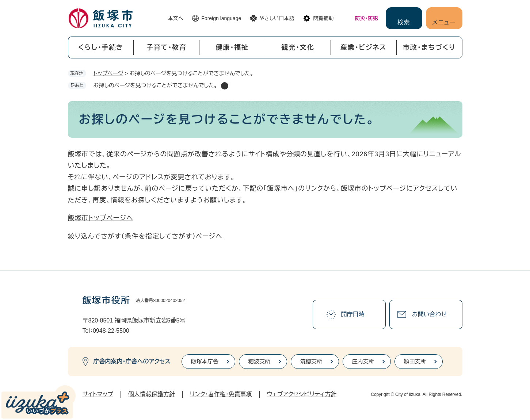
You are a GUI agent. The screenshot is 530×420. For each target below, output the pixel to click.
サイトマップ (98, 394)
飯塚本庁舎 (205, 361)
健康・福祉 (232, 47)
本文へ (176, 18)
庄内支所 (363, 361)
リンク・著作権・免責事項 (221, 394)
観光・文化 (298, 47)
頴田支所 (415, 361)
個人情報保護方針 (152, 394)
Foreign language (221, 18)
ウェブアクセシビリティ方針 (302, 394)
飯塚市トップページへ (101, 218)
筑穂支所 (311, 361)
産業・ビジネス (363, 47)
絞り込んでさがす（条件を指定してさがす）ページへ (145, 236)
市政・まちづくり (429, 47)
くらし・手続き (101, 47)
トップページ (108, 73)
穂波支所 (259, 361)
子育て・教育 (167, 47)
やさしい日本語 (277, 18)
